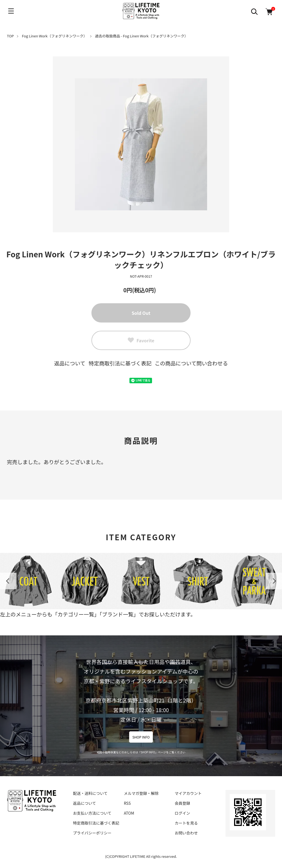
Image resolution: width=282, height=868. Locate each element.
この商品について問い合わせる (191, 363)
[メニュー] (11, 11)
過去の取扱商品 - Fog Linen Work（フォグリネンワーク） (142, 36)
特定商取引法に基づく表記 (120, 363)
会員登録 (182, 803)
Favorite (141, 340)
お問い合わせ (186, 833)
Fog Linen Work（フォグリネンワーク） (55, 36)
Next (274, 581)
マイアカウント (188, 793)
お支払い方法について (92, 813)
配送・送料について (90, 793)
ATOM (129, 813)
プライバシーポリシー (92, 833)
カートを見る (186, 823)
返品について (70, 363)
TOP (10, 36)
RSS (127, 803)
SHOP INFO (141, 737)
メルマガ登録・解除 (141, 793)
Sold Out (141, 313)
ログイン (182, 813)
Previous (8, 581)
